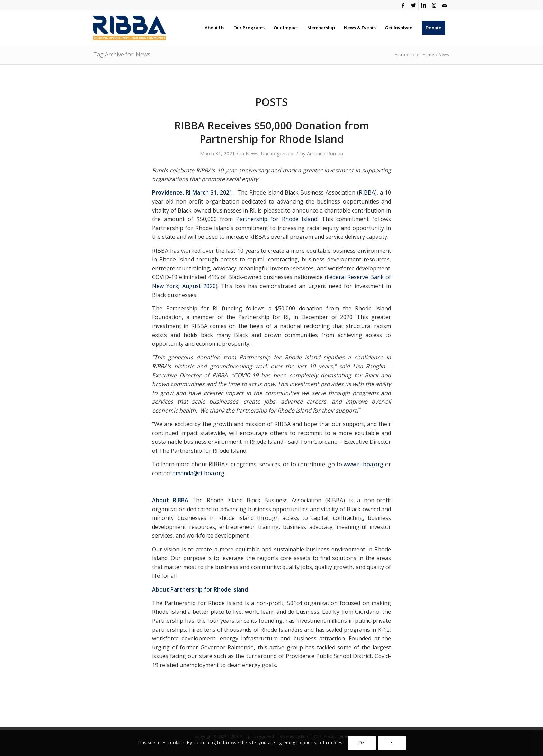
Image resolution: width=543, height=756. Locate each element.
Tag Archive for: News (122, 54)
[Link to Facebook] (403, 5)
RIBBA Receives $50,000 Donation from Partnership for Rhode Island (272, 132)
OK (362, 743)
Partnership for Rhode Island (277, 219)
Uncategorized (277, 154)
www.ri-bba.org (363, 464)
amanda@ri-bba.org (198, 473)
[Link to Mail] (445, 5)
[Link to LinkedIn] (424, 5)
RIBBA (367, 192)
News (252, 154)
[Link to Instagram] (434, 5)
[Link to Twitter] (413, 5)
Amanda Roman (325, 154)
